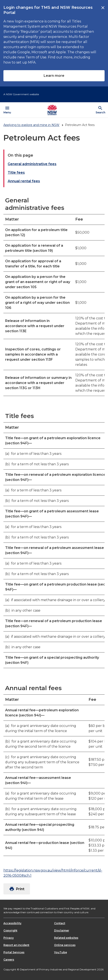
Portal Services (14, 952)
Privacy (9, 938)
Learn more (54, 76)
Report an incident (16, 945)
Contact (60, 923)
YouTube (61, 952)
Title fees (16, 173)
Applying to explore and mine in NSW (31, 125)
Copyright (10, 930)
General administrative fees (32, 164)
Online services (65, 945)
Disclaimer (62, 930)
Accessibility (12, 923)
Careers (9, 960)
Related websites (66, 938)
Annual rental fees (24, 181)
